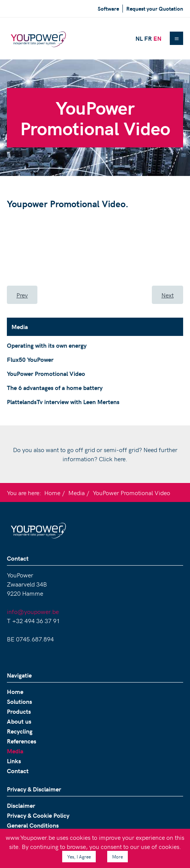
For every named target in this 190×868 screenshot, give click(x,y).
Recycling (20, 731)
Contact (18, 771)
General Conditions (33, 825)
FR (148, 38)
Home (52, 492)
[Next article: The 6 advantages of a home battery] (167, 295)
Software (108, 9)
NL (139, 38)
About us (19, 721)
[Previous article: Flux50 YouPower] (22, 295)
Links (14, 761)
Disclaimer (21, 805)
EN (157, 38)
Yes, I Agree (79, 857)
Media (76, 492)
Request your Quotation (155, 9)
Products (19, 711)
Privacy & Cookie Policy (38, 815)
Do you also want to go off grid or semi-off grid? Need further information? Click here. (95, 454)
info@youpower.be (33, 611)
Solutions (19, 701)
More (118, 857)
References (22, 741)
